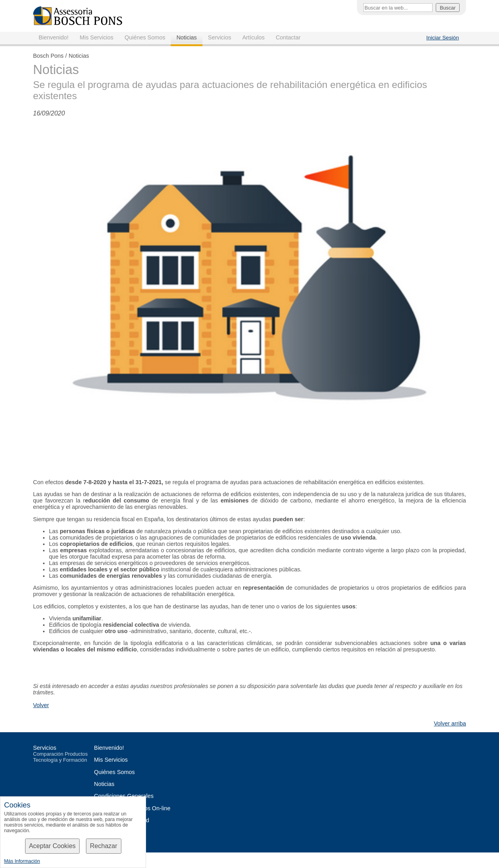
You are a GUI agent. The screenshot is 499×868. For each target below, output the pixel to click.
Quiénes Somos (145, 37)
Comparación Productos (60, 754)
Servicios (220, 37)
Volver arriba (450, 723)
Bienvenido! (54, 37)
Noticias (186, 37)
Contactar (288, 37)
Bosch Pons (48, 56)
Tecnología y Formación (60, 760)
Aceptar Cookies (52, 846)
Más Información (22, 861)
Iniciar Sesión (442, 38)
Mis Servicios (96, 37)
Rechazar (103, 846)
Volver (41, 705)
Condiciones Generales (124, 796)
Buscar (448, 8)
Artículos (253, 37)
